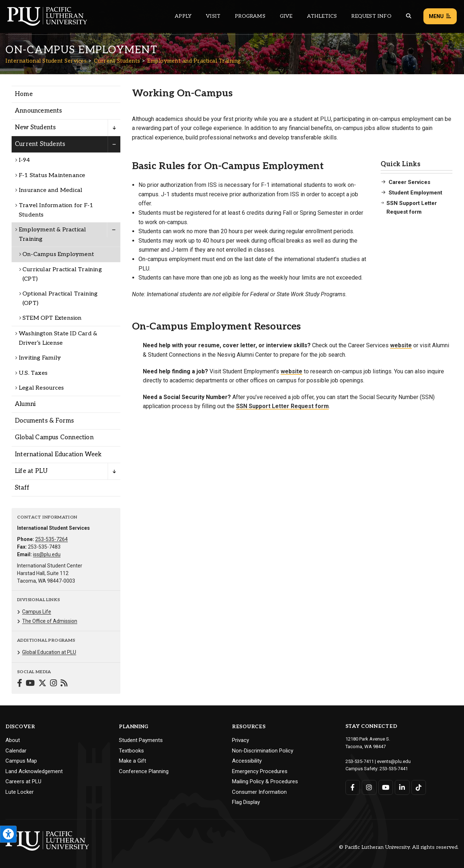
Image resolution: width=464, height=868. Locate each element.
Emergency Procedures (260, 771)
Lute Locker (20, 792)
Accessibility (247, 761)
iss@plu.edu (47, 554)
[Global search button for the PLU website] (409, 16)
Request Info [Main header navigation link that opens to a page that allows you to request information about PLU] (371, 16)
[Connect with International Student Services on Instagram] (53, 684)
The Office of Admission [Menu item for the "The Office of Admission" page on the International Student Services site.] (50, 621)
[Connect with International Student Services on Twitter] (42, 684)
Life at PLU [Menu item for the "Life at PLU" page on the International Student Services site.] (31, 471)
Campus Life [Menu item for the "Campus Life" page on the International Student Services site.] (37, 612)
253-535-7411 (360, 761)
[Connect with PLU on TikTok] (419, 787)
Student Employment (415, 193)
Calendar (16, 751)
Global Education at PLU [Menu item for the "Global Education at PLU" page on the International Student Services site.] (49, 652)
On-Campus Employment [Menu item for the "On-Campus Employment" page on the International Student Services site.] (58, 254)
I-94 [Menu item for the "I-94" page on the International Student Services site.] (24, 160)
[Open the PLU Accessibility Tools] (8, 834)
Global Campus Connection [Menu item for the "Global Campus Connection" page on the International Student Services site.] (54, 437)
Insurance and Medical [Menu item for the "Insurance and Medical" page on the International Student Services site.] (51, 190)
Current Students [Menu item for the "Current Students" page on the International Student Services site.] (40, 144)
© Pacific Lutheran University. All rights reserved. (399, 847)
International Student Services (46, 61)
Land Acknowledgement (34, 771)
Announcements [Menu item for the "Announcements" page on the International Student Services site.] (39, 111)
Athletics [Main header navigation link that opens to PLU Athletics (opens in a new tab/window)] (322, 16)
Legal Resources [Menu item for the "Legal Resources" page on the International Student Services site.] (41, 388)
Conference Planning (144, 771)
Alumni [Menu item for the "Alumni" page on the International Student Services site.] (25, 404)
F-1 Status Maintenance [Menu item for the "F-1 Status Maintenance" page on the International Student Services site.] (52, 175)
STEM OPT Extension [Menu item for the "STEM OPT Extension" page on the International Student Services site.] (52, 318)
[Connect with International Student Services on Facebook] (20, 684)
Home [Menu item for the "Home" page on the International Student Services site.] (24, 94)
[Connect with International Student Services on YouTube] (30, 684)
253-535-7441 (394, 769)
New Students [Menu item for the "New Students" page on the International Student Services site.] (35, 127)
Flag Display (246, 802)
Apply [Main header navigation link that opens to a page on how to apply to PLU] (183, 16)
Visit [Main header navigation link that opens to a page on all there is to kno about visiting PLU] (213, 16)
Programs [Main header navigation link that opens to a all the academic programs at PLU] (250, 16)
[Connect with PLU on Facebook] (353, 787)
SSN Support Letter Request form (412, 207)
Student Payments (141, 740)
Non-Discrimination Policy (263, 751)
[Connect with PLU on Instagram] (369, 787)
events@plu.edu (394, 761)
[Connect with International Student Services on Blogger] (64, 684)
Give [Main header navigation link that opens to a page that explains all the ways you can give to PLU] (286, 16)
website (401, 345)
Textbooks (131, 751)
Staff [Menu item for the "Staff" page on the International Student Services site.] (22, 488)
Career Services (409, 182)
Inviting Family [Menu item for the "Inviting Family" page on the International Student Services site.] (40, 358)
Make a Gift (132, 761)
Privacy (241, 740)
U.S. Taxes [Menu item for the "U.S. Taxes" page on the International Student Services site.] (33, 373)
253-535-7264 (51, 539)
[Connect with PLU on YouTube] (386, 787)
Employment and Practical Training (194, 61)
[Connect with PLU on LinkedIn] (402, 787)
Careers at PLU (23, 781)
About (13, 740)
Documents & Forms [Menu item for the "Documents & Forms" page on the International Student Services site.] (44, 421)
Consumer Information (259, 792)
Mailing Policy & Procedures (265, 781)
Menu (440, 16)
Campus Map (21, 761)
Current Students (117, 61)
